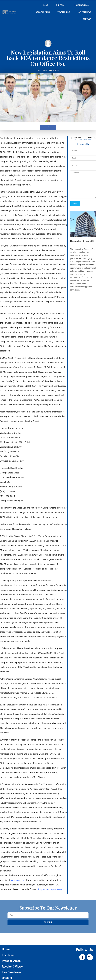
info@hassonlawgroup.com (49, 889)
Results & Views (43, 12)
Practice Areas (83, 5)
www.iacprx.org (18, 880)
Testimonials (64, 12)
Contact (87, 19)
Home (46, 5)
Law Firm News (84, 12)
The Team (61, 5)
